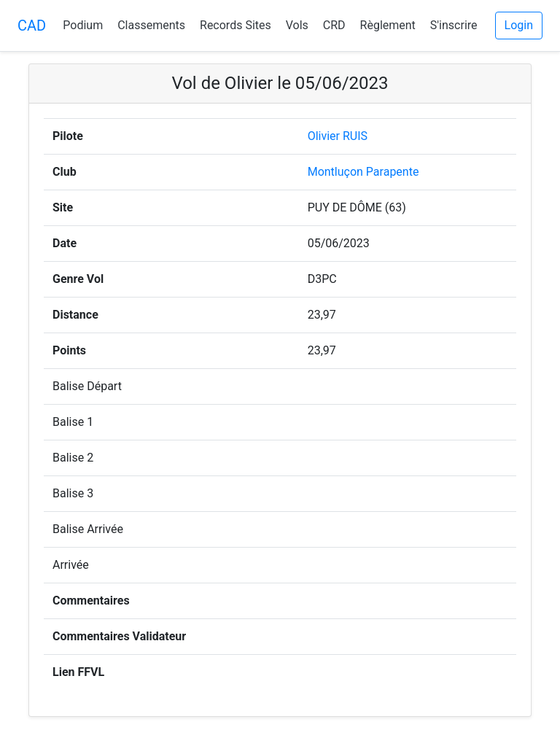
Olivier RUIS (338, 136)
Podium (83, 25)
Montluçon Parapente (363, 172)
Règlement (388, 25)
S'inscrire (454, 25)
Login (519, 25)
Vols (297, 25)
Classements (151, 25)
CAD (32, 26)
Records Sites (236, 25)
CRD (334, 25)
